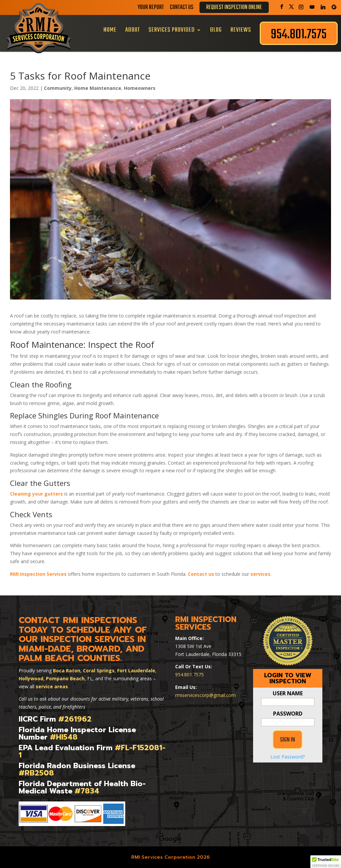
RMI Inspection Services (38, 574)
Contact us (201, 574)
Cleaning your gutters (36, 494)
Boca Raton (67, 670)
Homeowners (140, 88)
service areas (52, 686)
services (260, 574)
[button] (326, 862)
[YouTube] (312, 7)
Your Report (151, 9)
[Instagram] (301, 7)
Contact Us (182, 9)
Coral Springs (99, 670)
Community (58, 88)
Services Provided (172, 30)
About (133, 30)
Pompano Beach (65, 678)
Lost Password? (288, 757)
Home (110, 30)
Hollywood (31, 678)
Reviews (241, 30)
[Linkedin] (323, 7)
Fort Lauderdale (136, 670)
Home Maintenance (98, 88)
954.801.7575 (189, 674)
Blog (216, 30)
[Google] (334, 7)
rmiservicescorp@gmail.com (205, 695)
